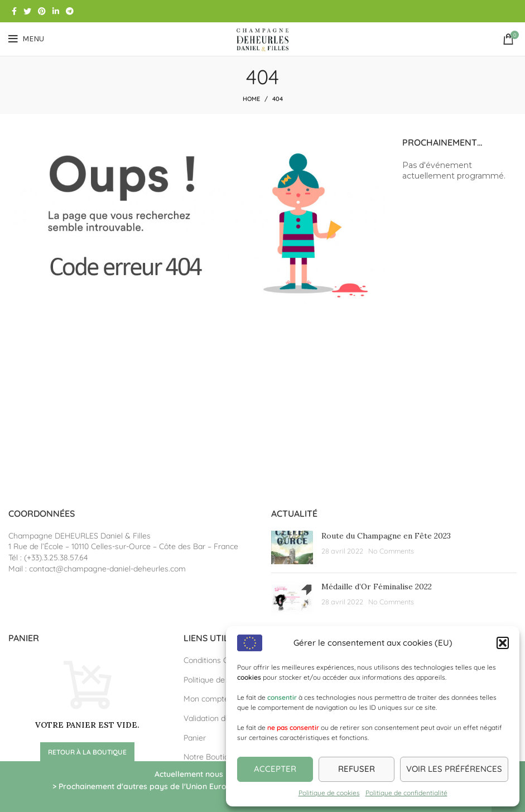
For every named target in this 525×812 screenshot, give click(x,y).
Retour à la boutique (87, 752)
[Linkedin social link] (56, 11)
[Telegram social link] (70, 11)
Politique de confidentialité (406, 793)
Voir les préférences (454, 769)
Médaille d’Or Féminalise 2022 (377, 587)
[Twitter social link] (27, 11)
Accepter (275, 769)
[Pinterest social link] (42, 11)
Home (251, 99)
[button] (503, 643)
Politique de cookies (329, 793)
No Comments (391, 551)
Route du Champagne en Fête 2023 (386, 536)
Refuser (357, 769)
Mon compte (206, 699)
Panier (195, 738)
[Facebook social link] (14, 11)
